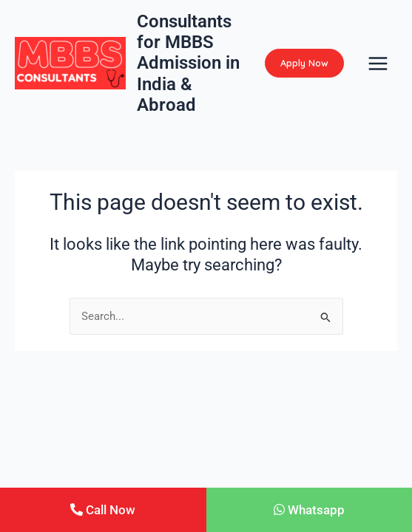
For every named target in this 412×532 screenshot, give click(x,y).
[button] (304, 63)
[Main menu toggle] (378, 64)
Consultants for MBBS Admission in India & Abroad (188, 64)
